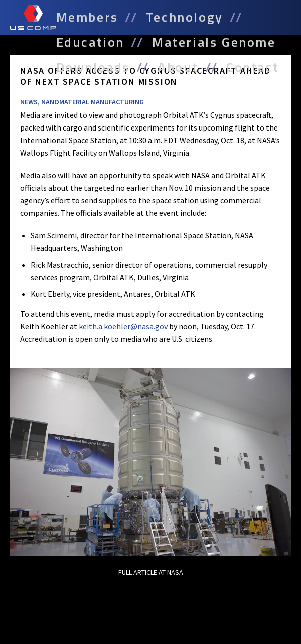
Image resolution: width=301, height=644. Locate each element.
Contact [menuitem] (253, 67)
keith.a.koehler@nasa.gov (123, 326)
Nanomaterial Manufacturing (93, 102)
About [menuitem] (178, 67)
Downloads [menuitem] (93, 67)
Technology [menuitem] (185, 17)
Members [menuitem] (87, 17)
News (29, 102)
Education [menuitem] (90, 42)
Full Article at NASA (151, 572)
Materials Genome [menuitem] (214, 42)
